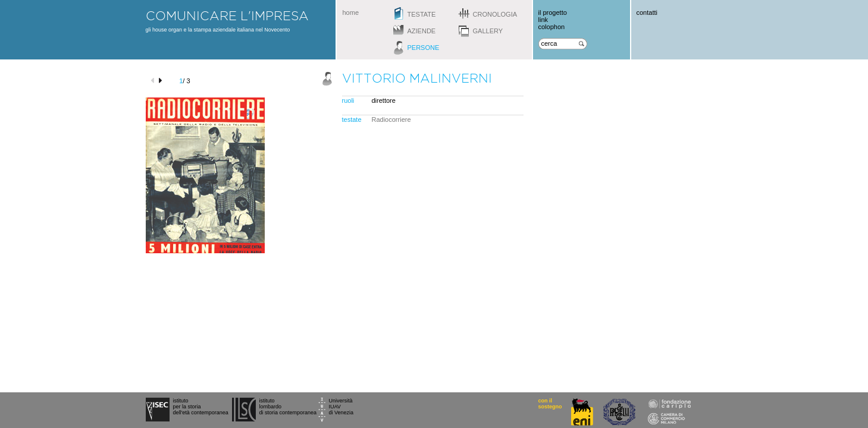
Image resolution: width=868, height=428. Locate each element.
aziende (422, 31)
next (162, 81)
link (543, 20)
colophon (552, 27)
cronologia (495, 14)
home (351, 12)
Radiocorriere (391, 119)
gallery (488, 31)
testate (422, 14)
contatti (647, 12)
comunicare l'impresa (227, 15)
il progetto (553, 12)
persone (424, 48)
